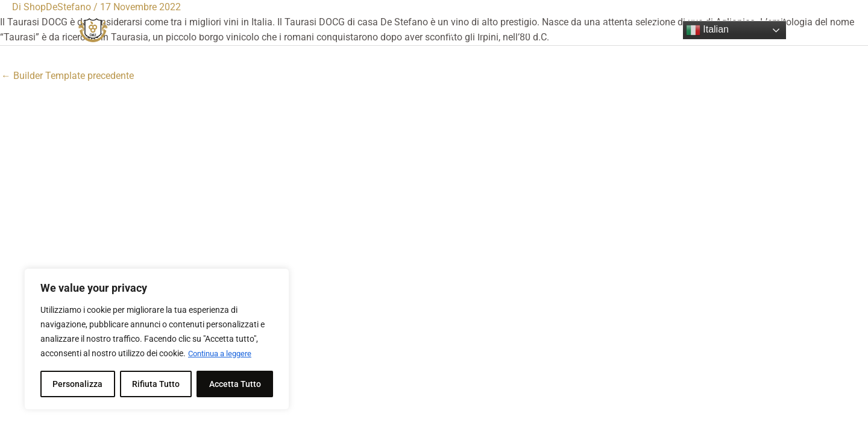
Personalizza (77, 384)
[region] (157, 339)
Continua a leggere (223, 354)
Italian (707, 30)
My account (502, 30)
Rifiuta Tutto (156, 384)
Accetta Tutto (235, 384)
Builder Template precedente (68, 76)
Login (561, 30)
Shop (444, 30)
